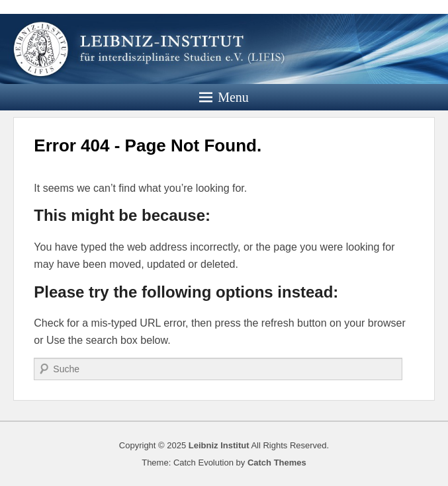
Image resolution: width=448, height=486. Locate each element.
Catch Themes (277, 463)
